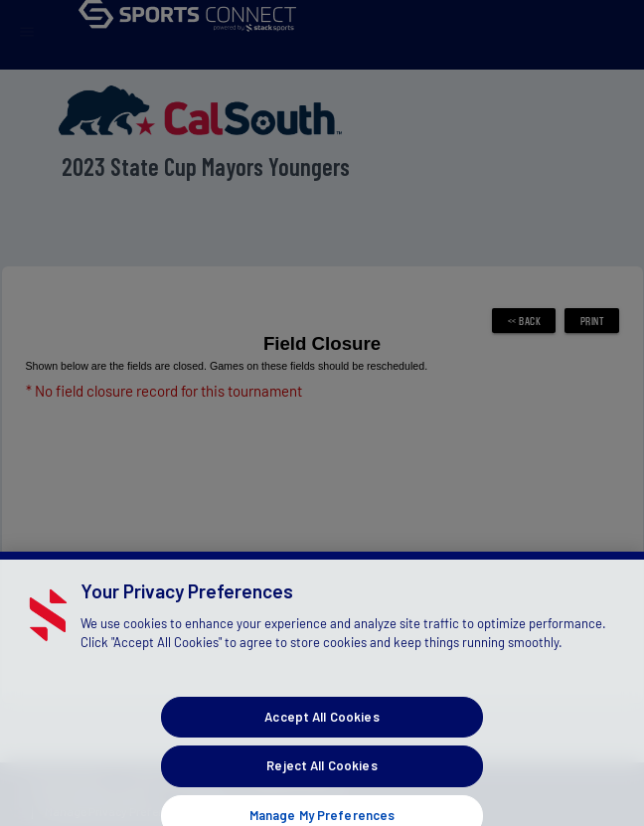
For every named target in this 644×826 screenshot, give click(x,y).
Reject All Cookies (322, 777)
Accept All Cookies (322, 729)
